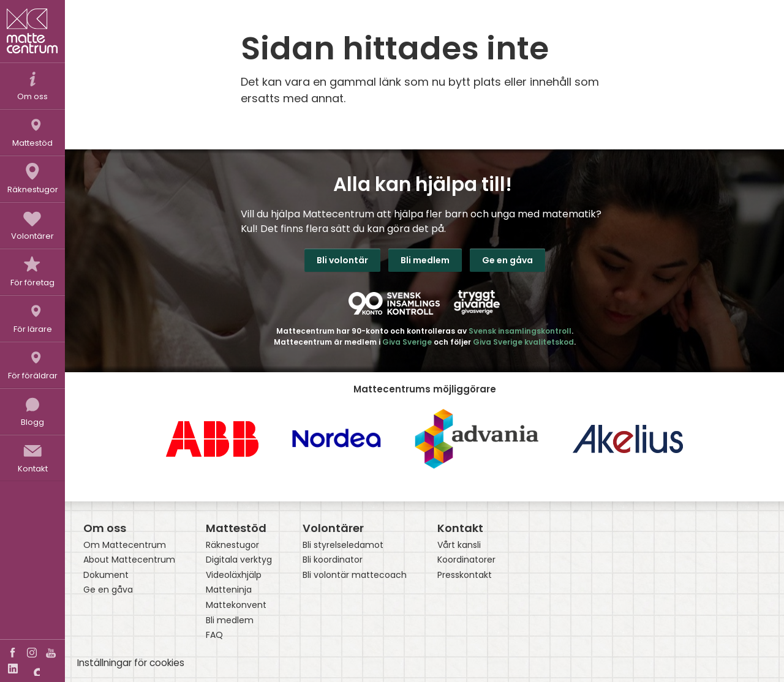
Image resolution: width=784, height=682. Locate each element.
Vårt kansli (459, 545)
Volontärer (333, 528)
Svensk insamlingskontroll (520, 331)
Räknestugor (232, 545)
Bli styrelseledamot (343, 545)
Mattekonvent (236, 605)
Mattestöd (236, 528)
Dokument (106, 575)
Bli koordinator (333, 560)
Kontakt (460, 528)
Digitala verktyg (239, 560)
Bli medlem (425, 260)
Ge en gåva (507, 260)
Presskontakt (465, 575)
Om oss (105, 528)
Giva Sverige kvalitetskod (523, 342)
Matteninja (229, 590)
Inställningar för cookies (131, 663)
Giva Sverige (407, 342)
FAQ (214, 635)
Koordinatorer (466, 560)
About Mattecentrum (129, 560)
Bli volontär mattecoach (355, 575)
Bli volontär (342, 260)
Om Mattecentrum (125, 545)
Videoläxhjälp (234, 575)
